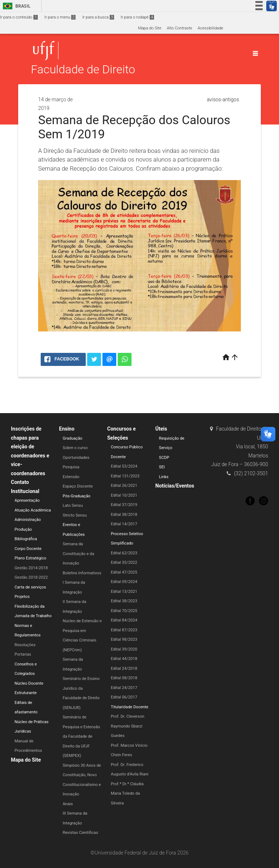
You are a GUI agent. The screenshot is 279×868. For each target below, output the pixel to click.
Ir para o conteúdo (19, 17)
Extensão (71, 477)
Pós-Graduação (77, 496)
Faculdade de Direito (83, 70)
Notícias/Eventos (175, 486)
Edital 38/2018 (124, 515)
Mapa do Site (150, 28)
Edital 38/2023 (124, 601)
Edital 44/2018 (124, 659)
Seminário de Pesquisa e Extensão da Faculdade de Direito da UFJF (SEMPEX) (82, 736)
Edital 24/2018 (124, 669)
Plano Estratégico (30, 558)
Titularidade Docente (130, 707)
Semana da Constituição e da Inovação (79, 554)
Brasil (15, 6)
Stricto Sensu (75, 515)
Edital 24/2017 (124, 688)
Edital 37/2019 (124, 505)
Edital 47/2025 (124, 572)
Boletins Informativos (82, 573)
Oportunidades (76, 458)
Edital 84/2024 (124, 620)
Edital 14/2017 (124, 524)
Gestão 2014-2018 (31, 568)
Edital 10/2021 (124, 495)
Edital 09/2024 (124, 582)
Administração (28, 520)
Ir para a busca (98, 17)
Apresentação (27, 500)
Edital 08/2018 (124, 678)
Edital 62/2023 (124, 553)
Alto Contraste (179, 28)
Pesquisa (71, 467)
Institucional (25, 491)
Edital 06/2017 (124, 697)
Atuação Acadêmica (33, 510)
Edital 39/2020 (124, 649)
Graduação (73, 438)
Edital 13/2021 (124, 592)
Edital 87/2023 (124, 630)
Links (164, 477)
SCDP (164, 458)
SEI (162, 467)
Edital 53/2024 (124, 466)
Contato (20, 482)
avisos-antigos (223, 99)
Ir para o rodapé (137, 17)
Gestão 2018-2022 (31, 577)
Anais (68, 804)
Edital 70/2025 (124, 611)
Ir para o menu (60, 17)
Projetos (22, 597)
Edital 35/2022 (124, 563)
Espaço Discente (78, 486)
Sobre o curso (75, 448)
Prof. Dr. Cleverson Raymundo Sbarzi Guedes (128, 726)
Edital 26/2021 (124, 486)
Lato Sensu (73, 506)
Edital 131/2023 (125, 476)
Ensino (67, 429)
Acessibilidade (210, 28)
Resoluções (25, 645)
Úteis (161, 429)
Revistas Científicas (80, 833)
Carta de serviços (30, 587)
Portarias (23, 654)
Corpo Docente (28, 549)
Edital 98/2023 (124, 639)
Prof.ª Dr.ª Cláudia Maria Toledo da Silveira (127, 794)
